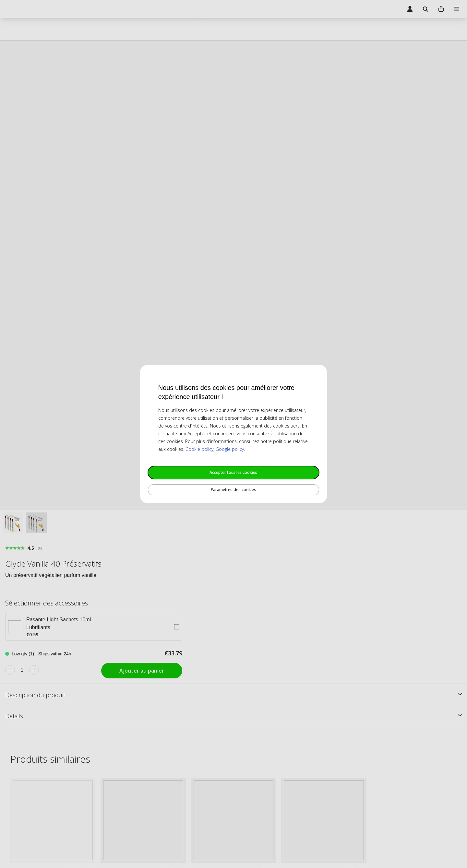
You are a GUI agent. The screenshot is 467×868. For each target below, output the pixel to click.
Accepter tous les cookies (233, 472)
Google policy (230, 449)
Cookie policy (199, 449)
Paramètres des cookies (233, 490)
